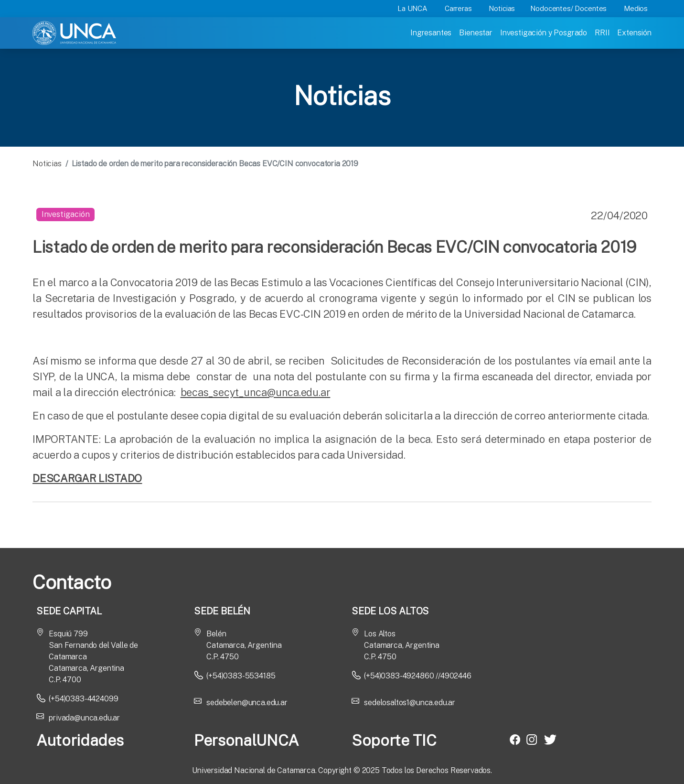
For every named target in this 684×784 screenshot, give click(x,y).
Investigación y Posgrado (544, 33)
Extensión (634, 33)
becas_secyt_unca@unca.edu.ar (256, 392)
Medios (636, 8)
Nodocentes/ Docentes (568, 8)
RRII (602, 33)
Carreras (458, 8)
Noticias (502, 8)
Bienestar (476, 33)
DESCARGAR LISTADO (87, 478)
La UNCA (412, 8)
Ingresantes (431, 33)
